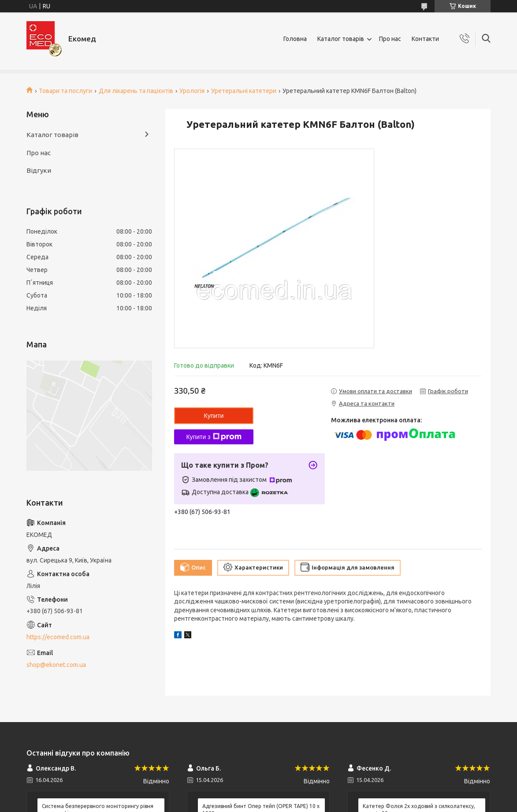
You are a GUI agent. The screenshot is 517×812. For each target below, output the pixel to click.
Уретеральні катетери (244, 91)
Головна (295, 39)
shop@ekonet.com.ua (56, 665)
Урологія (192, 91)
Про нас (390, 39)
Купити (214, 416)
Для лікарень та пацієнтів (136, 91)
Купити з (214, 437)
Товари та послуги (65, 91)
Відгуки (39, 170)
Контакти (425, 39)
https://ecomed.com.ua (58, 637)
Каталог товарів (341, 39)
